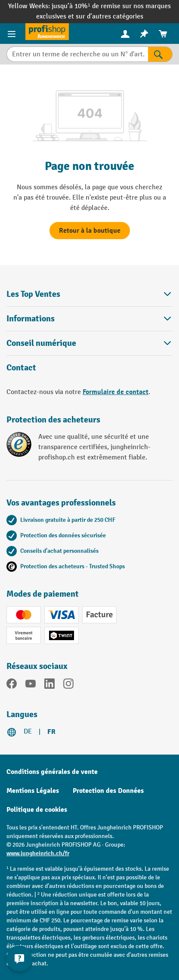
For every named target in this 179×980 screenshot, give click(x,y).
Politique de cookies (37, 810)
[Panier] (163, 34)
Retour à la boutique (90, 231)
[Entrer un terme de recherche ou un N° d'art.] (77, 54)
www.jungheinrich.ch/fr (38, 853)
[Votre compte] (125, 34)
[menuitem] (125, 34)
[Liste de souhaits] (144, 34)
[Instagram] (68, 685)
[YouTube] (31, 685)
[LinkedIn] (49, 685)
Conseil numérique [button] (89, 343)
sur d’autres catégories (110, 17)
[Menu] (13, 34)
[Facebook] (12, 685)
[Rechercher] (160, 54)
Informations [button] (89, 319)
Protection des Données (108, 791)
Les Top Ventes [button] (89, 294)
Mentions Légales (33, 791)
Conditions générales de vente (52, 772)
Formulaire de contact (116, 392)
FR (51, 732)
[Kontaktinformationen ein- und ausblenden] (19, 958)
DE (28, 732)
